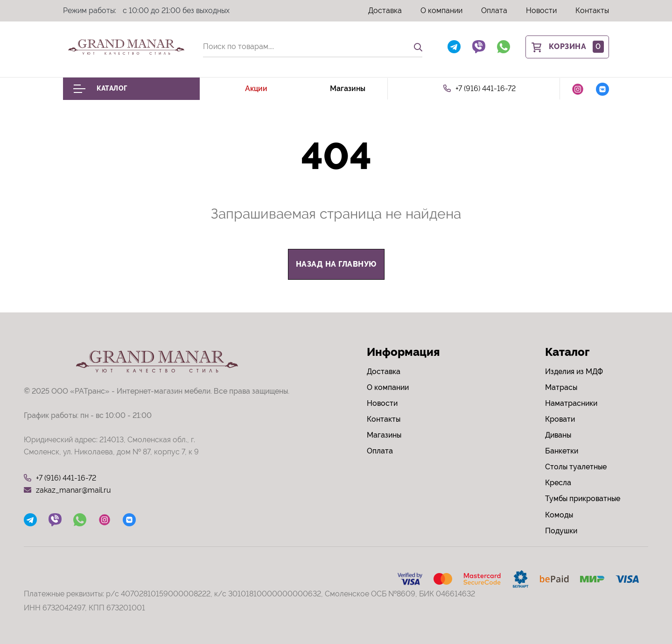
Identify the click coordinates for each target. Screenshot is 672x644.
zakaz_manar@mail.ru (67, 490)
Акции (256, 88)
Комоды (559, 515)
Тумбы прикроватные (583, 499)
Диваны (558, 435)
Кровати (560, 419)
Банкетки (562, 451)
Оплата (494, 11)
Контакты (592, 11)
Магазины (348, 88)
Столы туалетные (576, 467)
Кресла (558, 483)
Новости (541, 11)
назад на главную (336, 264)
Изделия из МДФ (574, 372)
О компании (441, 11)
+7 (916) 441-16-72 (479, 89)
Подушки (561, 531)
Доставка (385, 11)
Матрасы (561, 387)
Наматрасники (571, 403)
